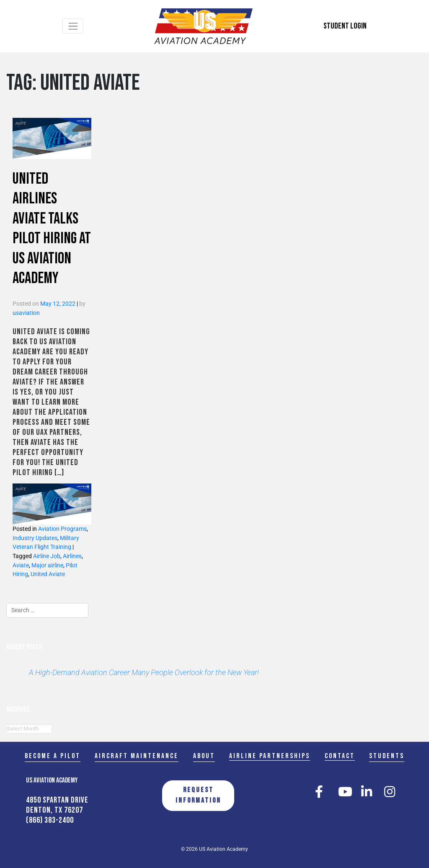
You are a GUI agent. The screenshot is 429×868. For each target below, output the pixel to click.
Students (387, 756)
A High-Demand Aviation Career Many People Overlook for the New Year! (144, 672)
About (204, 756)
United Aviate (48, 574)
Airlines (72, 556)
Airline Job (47, 556)
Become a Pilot (53, 756)
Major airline (47, 565)
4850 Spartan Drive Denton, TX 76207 (57, 805)
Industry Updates (35, 538)
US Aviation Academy (224, 849)
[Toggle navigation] (73, 26)
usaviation (26, 313)
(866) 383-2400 (50, 820)
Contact (340, 756)
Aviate (21, 565)
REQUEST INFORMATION (198, 795)
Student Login (345, 26)
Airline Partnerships (270, 756)
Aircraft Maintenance (137, 756)
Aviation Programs (62, 529)
